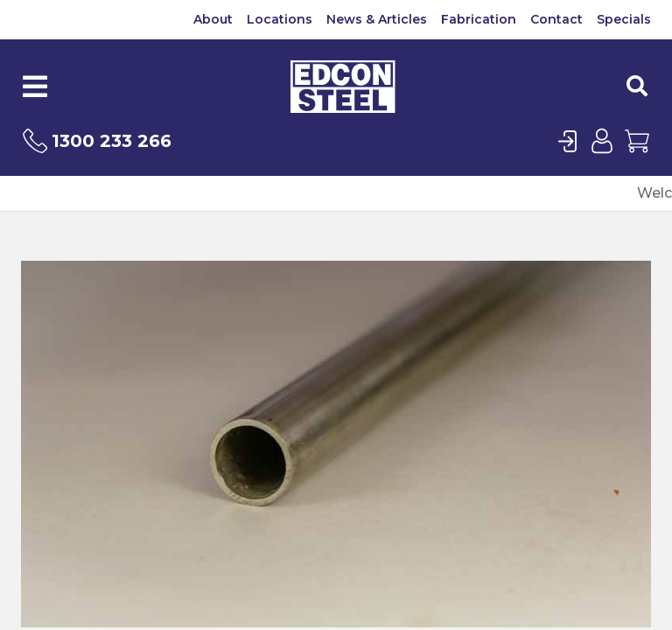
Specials (624, 19)
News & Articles (377, 19)
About (213, 19)
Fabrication (479, 19)
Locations (280, 19)
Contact (556, 19)
